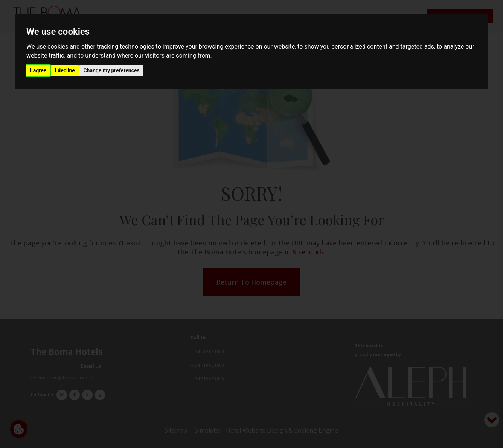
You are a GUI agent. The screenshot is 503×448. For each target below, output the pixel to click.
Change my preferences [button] (111, 70)
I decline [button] (65, 70)
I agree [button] (38, 70)
